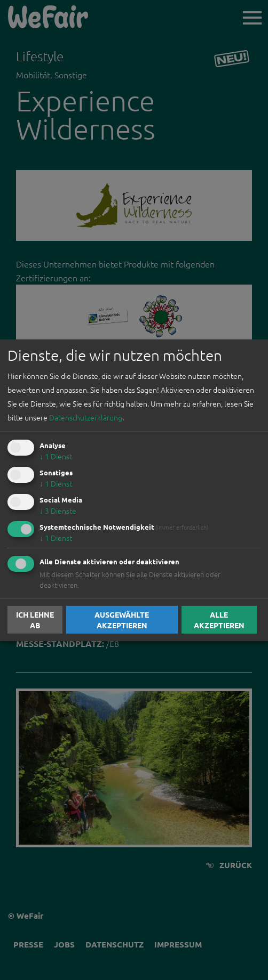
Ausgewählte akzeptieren (122, 620)
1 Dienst (56, 456)
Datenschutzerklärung (86, 417)
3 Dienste (58, 511)
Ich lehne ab (35, 620)
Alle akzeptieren (219, 620)
